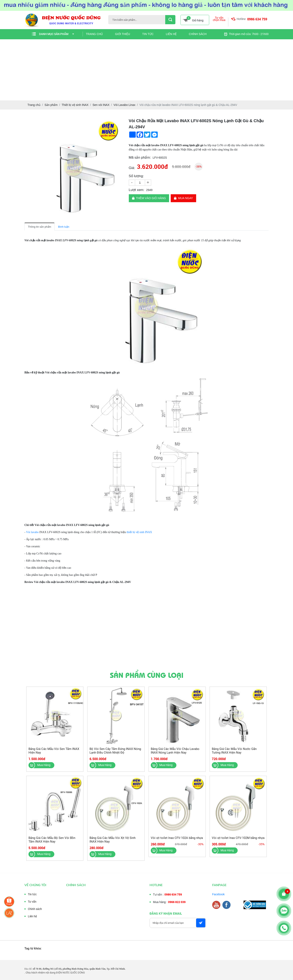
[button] (119, 121)
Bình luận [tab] (64, 227)
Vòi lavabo (32, 532)
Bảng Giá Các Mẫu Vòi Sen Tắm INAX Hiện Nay (54, 753)
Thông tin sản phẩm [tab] (39, 227)
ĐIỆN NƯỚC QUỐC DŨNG (70, 973)
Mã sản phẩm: (140, 157)
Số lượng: (136, 176)
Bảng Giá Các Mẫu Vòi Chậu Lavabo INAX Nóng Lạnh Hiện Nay (175, 753)
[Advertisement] (146, 70)
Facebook (220, 894)
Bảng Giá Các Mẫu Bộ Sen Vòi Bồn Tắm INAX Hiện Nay (52, 842)
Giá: (132, 168)
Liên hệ (171, 34)
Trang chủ (94, 34)
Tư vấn (30, 902)
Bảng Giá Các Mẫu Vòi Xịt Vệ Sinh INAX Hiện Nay (113, 842)
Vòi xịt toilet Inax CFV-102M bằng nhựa (238, 840)
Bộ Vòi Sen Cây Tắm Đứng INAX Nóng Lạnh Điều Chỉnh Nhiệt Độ (115, 753)
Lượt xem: (137, 190)
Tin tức (148, 34)
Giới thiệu (122, 34)
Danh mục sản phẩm (57, 34)
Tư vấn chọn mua (219, 19)
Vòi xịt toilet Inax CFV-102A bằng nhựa (177, 840)
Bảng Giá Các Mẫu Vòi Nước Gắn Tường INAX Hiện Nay (234, 753)
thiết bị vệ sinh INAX (139, 532)
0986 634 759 (257, 19)
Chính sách (198, 34)
